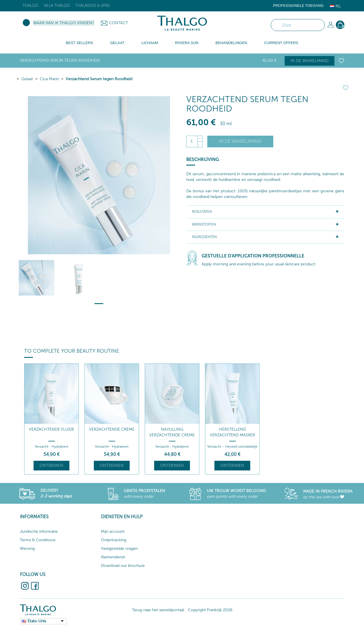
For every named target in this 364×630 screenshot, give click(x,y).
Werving (27, 549)
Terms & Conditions (38, 540)
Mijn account (113, 531)
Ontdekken (51, 465)
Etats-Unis (37, 621)
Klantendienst (113, 557)
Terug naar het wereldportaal (158, 610)
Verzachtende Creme (112, 429)
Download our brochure (123, 566)
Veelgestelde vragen (119, 549)
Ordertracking (114, 540)
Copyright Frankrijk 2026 (210, 610)
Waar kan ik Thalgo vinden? (64, 23)
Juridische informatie (39, 531)
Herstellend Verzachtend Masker (232, 432)
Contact (118, 23)
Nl (335, 6)
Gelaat (27, 79)
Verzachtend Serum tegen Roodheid (99, 79)
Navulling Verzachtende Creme (172, 432)
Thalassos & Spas (92, 6)
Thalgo (30, 6)
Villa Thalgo (57, 6)
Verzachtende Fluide (52, 429)
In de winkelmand (310, 61)
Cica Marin (49, 79)
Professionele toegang (298, 6)
